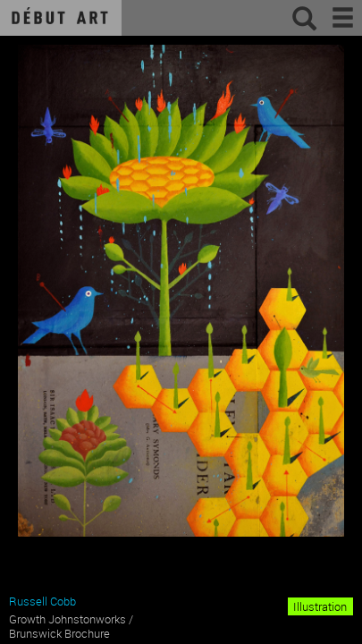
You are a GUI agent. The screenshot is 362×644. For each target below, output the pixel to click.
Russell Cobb (42, 601)
